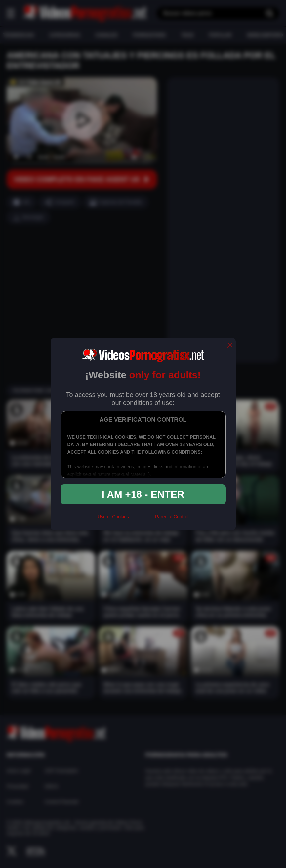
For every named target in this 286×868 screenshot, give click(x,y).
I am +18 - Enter (143, 494)
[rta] (142, 519)
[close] (230, 346)
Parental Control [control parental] (172, 517)
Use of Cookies (113, 517)
